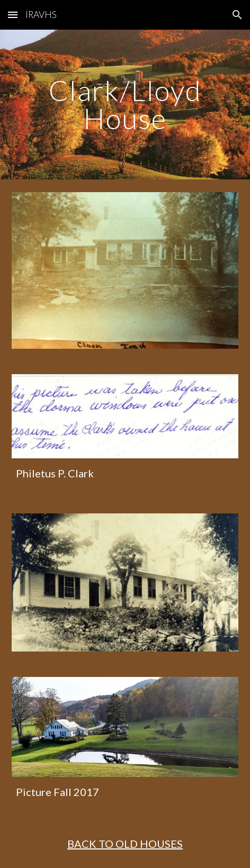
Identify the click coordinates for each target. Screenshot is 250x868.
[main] (125, 105)
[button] (13, 15)
